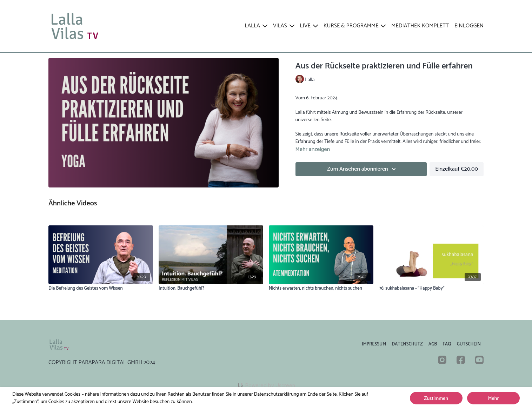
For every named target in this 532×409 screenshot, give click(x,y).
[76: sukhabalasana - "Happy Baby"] (431, 289)
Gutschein (469, 344)
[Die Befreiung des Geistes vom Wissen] (101, 289)
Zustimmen (436, 399)
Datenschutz (407, 344)
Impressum (374, 344)
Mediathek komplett (420, 26)
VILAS (284, 26)
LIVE (309, 26)
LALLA (256, 26)
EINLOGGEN (469, 26)
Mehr (494, 399)
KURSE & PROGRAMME (355, 26)
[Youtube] (479, 360)
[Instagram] (442, 360)
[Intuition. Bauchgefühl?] (211, 289)
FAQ (447, 344)
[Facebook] (461, 360)
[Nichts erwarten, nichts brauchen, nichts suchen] (321, 289)
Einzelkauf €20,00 (457, 169)
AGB (433, 344)
